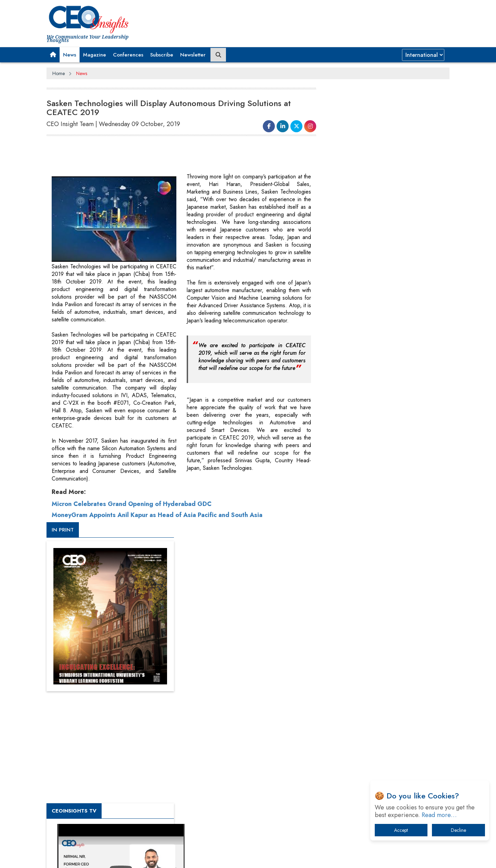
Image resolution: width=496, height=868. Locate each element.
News (70, 55)
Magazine (95, 55)
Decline (458, 830)
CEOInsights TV (350, 373)
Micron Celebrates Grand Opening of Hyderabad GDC (132, 502)
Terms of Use (170, 857)
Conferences (128, 55)
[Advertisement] (172, 156)
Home (59, 73)
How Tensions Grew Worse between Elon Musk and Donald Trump (385, 756)
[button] (53, 55)
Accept (401, 830)
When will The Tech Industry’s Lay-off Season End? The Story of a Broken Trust (388, 677)
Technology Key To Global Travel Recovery (379, 695)
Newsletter (193, 55)
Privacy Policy (130, 857)
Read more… (439, 815)
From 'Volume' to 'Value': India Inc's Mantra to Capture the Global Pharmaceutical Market (384, 642)
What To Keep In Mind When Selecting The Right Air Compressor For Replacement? (386, 713)
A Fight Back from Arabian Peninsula (373, 659)
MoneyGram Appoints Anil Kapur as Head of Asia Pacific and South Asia (157, 513)
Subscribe (162, 55)
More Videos (340, 481)
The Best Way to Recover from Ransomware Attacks (381, 735)
